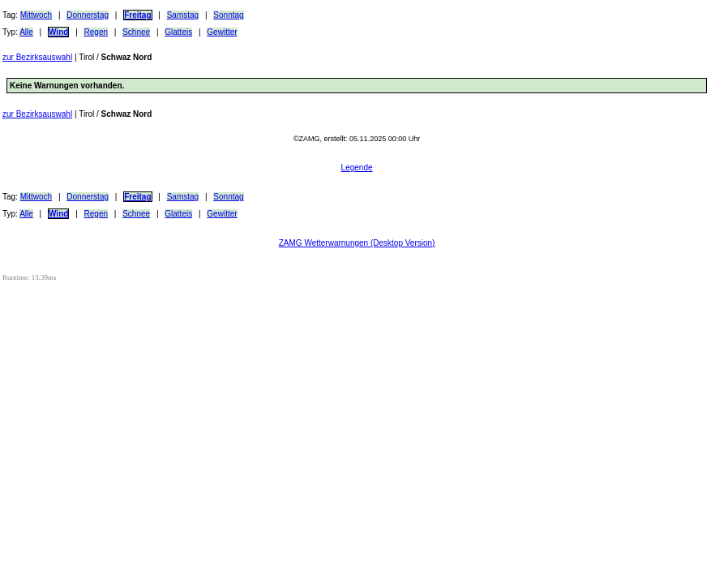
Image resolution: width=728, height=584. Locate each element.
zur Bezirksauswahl (37, 57)
